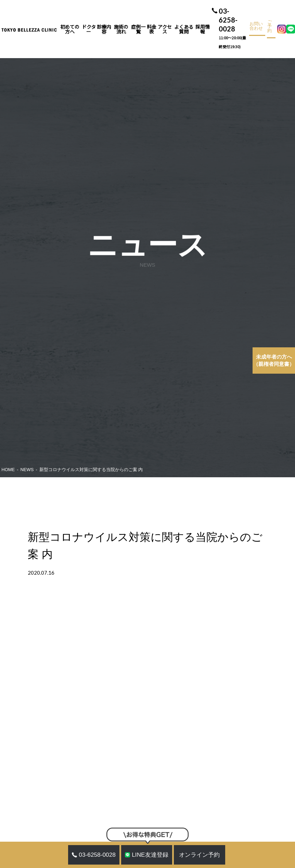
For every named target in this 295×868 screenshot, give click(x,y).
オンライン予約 (199, 855)
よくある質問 (184, 29)
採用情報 (203, 29)
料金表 (152, 29)
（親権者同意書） (274, 360)
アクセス (165, 29)
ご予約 (270, 26)
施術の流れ (121, 29)
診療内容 (104, 29)
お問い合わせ (256, 26)
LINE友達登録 (146, 855)
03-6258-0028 (233, 29)
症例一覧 (138, 29)
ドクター (89, 29)
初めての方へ (70, 29)
